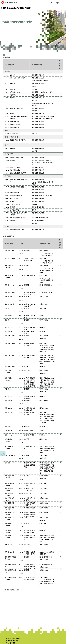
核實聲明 (34, 223)
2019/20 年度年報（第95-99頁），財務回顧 (43, 104)
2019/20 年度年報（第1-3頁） (41, 81)
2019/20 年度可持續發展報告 (16, 8)
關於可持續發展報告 (38, 187)
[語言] (57, 3)
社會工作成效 (44, 297)
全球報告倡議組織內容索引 (40, 218)
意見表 (34, 86)
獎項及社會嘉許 (13, 641)
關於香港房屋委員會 (38, 75)
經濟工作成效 (44, 251)
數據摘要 (34, 101)
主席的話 (34, 134)
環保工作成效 (44, 308)
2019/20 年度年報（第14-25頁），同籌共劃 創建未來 (46, 271)
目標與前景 (43, 338)
